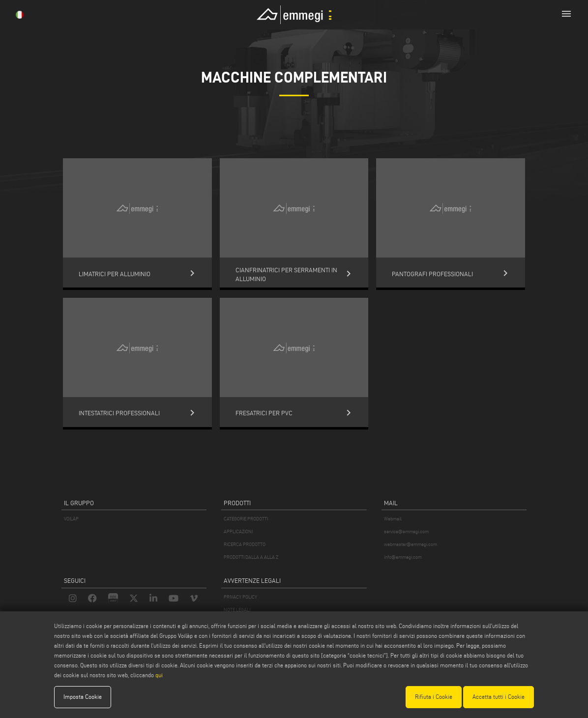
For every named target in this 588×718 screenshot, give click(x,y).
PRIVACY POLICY (240, 597)
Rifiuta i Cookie (434, 697)
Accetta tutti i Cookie (499, 697)
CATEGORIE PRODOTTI (246, 519)
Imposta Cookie (83, 697)
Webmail (393, 519)
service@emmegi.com (406, 531)
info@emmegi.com (403, 557)
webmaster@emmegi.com (411, 544)
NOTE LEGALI (237, 610)
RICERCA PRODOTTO (245, 544)
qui (159, 675)
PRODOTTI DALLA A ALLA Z (251, 557)
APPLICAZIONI (238, 531)
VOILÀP (71, 519)
